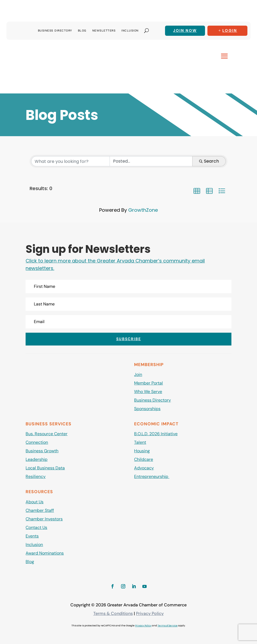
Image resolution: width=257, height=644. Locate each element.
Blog (82, 31)
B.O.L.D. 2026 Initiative (156, 434)
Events (32, 536)
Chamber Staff (40, 510)
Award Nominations (45, 553)
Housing (142, 451)
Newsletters (104, 31)
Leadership (37, 459)
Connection (37, 442)
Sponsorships (147, 409)
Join (138, 374)
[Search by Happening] (151, 161)
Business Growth (42, 451)
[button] (197, 191)
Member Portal (148, 383)
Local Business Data (45, 468)
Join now (185, 30)
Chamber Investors (44, 519)
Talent (140, 442)
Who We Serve (148, 392)
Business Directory (55, 31)
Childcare (144, 459)
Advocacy (144, 468)
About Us (35, 502)
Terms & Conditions (113, 613)
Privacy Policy (150, 613)
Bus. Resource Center (47, 434)
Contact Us (36, 527)
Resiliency (36, 476)
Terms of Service (168, 626)
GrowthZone (143, 210)
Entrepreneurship (152, 476)
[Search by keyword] (71, 161)
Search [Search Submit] (209, 161)
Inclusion (130, 31)
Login (230, 30)
